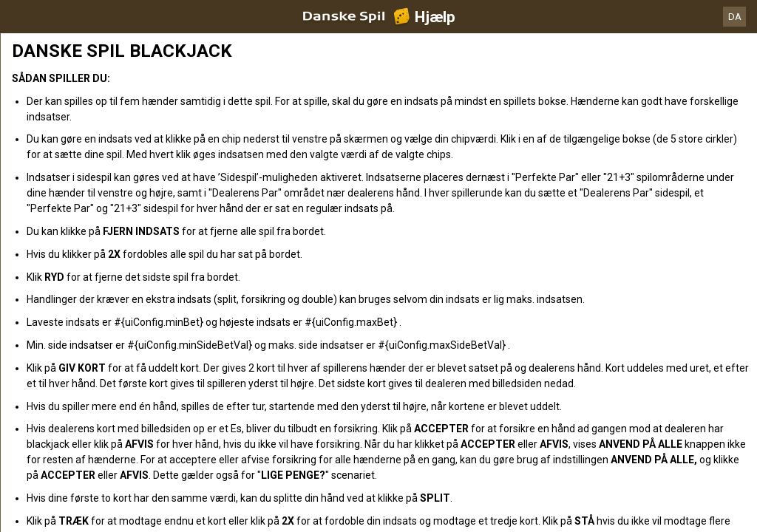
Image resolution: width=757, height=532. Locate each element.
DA (735, 17)
